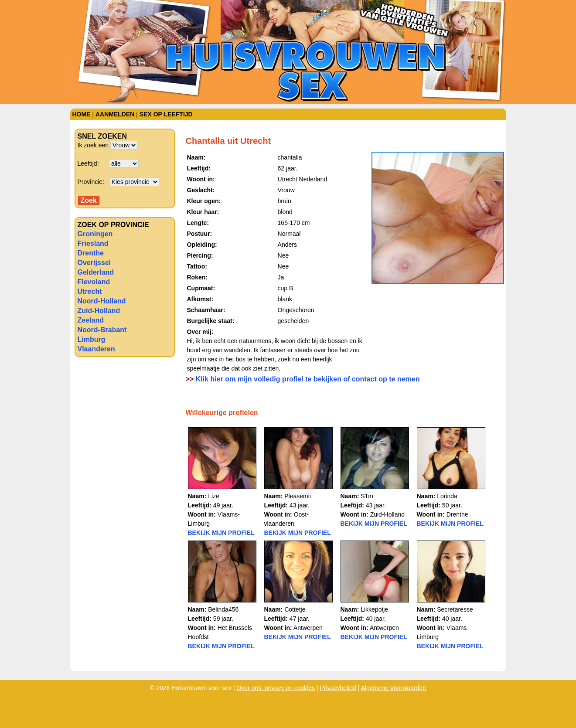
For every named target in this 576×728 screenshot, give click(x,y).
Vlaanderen (96, 349)
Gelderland (96, 272)
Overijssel (94, 263)
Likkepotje (374, 609)
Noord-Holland (102, 301)
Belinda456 (223, 609)
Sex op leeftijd (166, 114)
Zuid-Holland (99, 311)
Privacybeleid (338, 688)
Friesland (93, 243)
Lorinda (447, 496)
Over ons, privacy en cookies (276, 688)
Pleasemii (298, 496)
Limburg (92, 339)
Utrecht (90, 291)
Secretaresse (455, 609)
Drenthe (91, 253)
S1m (367, 496)
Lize (214, 496)
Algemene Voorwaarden (394, 688)
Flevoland (94, 282)
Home (82, 114)
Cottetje (295, 609)
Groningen (95, 234)
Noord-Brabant (102, 330)
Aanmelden (115, 114)
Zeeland (91, 320)
